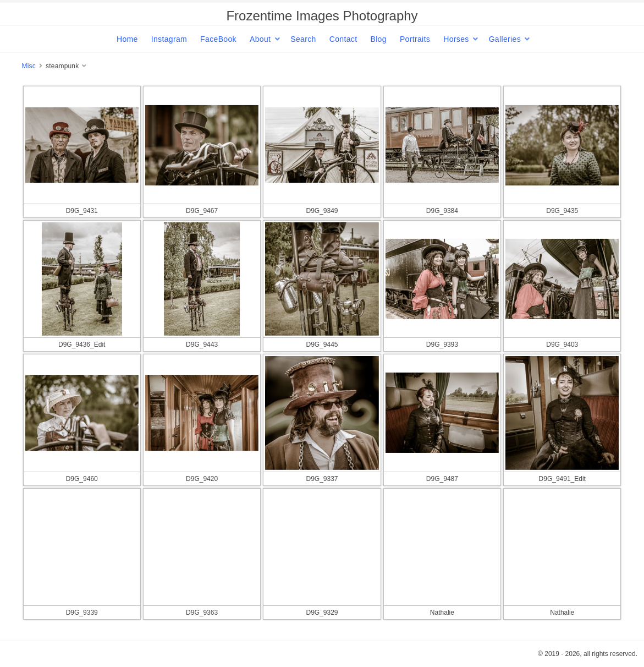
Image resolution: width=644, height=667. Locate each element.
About (260, 39)
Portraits (415, 39)
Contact (343, 39)
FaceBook (218, 39)
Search (303, 39)
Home (127, 39)
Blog (378, 39)
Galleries (505, 39)
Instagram (169, 39)
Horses (456, 39)
